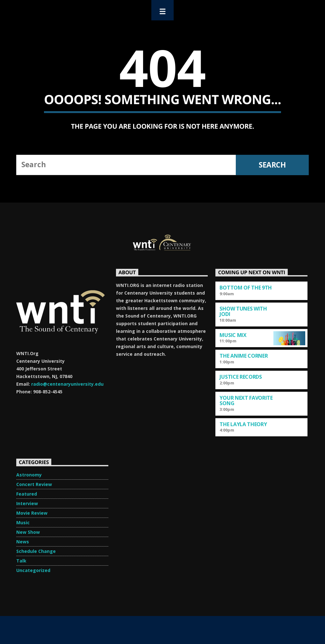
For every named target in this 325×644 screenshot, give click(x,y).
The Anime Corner (244, 356)
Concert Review (34, 484)
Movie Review (32, 513)
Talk (21, 561)
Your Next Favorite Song (246, 401)
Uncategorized (33, 570)
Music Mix (233, 335)
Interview (27, 503)
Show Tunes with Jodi (243, 311)
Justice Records (241, 377)
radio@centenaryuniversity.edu (67, 384)
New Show (28, 532)
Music (23, 522)
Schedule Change (36, 551)
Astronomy (29, 475)
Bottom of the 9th (246, 288)
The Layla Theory (243, 424)
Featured (27, 494)
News (23, 542)
